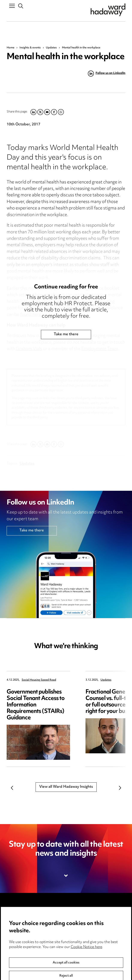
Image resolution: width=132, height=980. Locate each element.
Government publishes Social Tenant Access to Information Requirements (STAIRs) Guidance (36, 705)
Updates (51, 48)
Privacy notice (81, 912)
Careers (13, 938)
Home (10, 48)
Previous (12, 788)
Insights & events (30, 48)
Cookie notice (80, 921)
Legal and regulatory (86, 938)
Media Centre (18, 912)
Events (13, 948)
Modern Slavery (82, 948)
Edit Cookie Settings (86, 930)
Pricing (12, 921)
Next (120, 788)
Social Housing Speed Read (39, 680)
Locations (15, 930)
